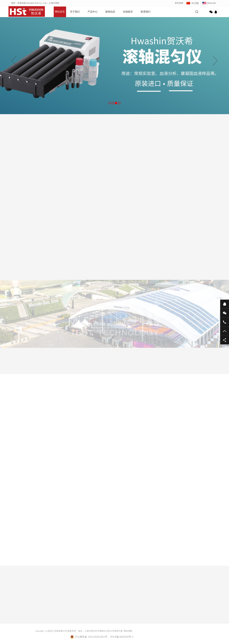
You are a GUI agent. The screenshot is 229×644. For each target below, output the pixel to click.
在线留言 (128, 12)
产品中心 (93, 12)
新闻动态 (110, 12)
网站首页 (60, 12)
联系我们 (146, 12)
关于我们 (75, 12)
